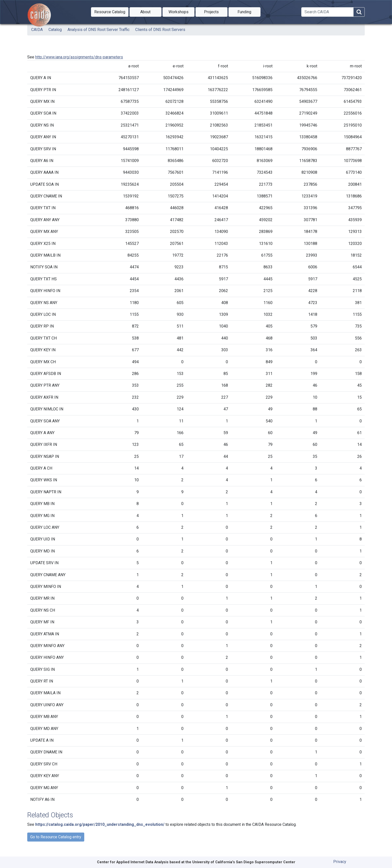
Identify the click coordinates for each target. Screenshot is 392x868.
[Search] (327, 12)
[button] (110, 12)
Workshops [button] (181, 11)
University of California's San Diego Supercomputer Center (244, 862)
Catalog (55, 30)
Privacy (340, 862)
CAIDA (37, 30)
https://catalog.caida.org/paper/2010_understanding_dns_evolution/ (100, 824)
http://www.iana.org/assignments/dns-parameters (79, 57)
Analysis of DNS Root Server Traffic (98, 30)
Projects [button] (216, 11)
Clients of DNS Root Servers (160, 30)
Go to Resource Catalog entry (56, 837)
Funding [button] (249, 11)
